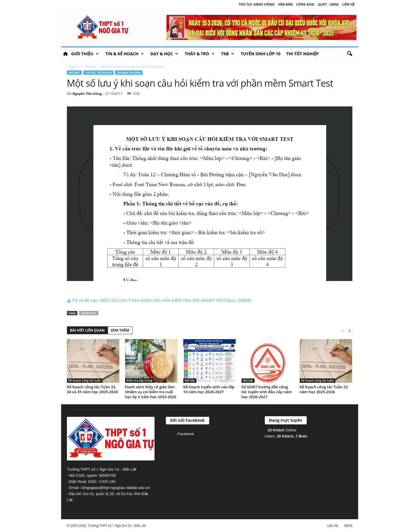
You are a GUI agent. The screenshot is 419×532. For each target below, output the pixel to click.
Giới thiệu (85, 54)
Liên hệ (348, 4)
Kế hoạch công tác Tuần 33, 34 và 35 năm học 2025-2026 (93, 389)
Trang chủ (74, 67)
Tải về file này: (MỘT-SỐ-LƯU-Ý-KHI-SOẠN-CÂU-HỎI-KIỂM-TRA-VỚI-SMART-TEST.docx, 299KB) (159, 300)
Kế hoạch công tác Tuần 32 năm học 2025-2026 (324, 389)
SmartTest (89, 313)
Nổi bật (90, 67)
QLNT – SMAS (329, 4)
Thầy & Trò (199, 54)
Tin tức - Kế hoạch (98, 73)
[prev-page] (342, 331)
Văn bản (285, 4)
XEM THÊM (120, 330)
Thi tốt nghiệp (303, 54)
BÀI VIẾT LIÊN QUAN (87, 330)
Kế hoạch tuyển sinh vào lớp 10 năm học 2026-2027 (209, 389)
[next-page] (349, 331)
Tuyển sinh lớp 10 (260, 54)
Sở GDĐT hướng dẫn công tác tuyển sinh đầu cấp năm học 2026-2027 (267, 392)
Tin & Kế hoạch (125, 54)
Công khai (305, 4)
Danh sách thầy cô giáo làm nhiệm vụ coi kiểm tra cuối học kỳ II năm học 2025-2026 (151, 392)
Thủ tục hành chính (256, 4)
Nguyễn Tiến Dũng (87, 94)
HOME (65, 54)
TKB (228, 54)
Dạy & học (164, 54)
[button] (349, 54)
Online (282, 430)
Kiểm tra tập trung (140, 380)
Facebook (186, 434)
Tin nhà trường (129, 73)
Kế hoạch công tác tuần (85, 380)
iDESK (348, 525)
